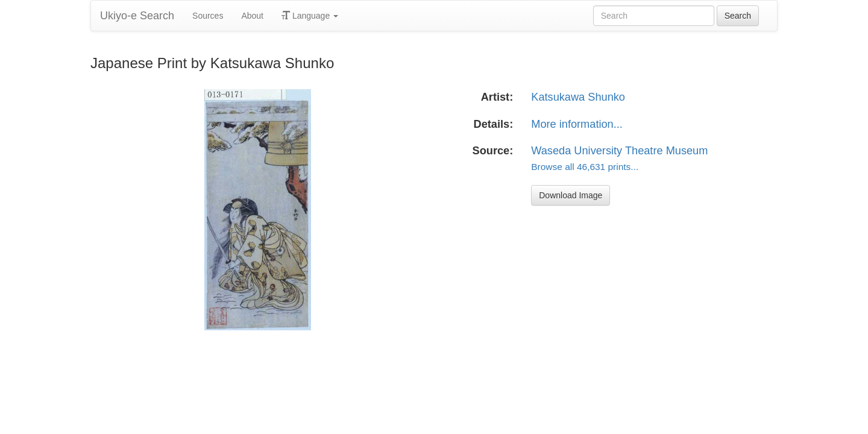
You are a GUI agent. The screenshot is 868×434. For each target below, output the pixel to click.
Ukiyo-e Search (137, 16)
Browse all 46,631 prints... (585, 167)
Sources (208, 16)
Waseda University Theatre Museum (619, 151)
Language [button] (310, 16)
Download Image (571, 195)
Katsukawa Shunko (578, 97)
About (252, 16)
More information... (577, 124)
